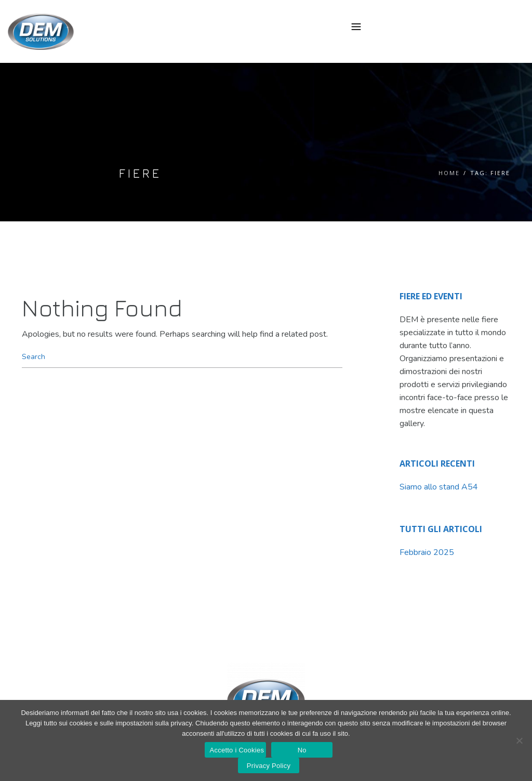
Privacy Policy (269, 766)
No (302, 750)
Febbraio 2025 (427, 552)
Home (449, 173)
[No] (519, 740)
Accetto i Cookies (237, 750)
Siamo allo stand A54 (439, 487)
